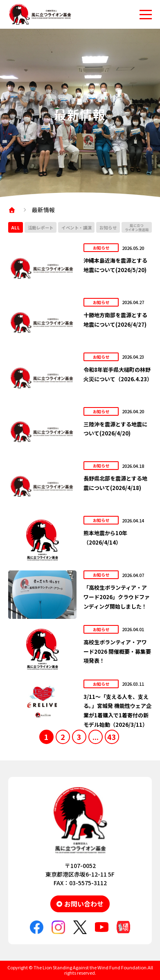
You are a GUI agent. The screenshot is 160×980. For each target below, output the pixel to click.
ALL (16, 228)
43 (112, 737)
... (96, 737)
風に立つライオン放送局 (137, 227)
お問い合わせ (84, 904)
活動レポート (41, 228)
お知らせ (108, 228)
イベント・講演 (77, 228)
